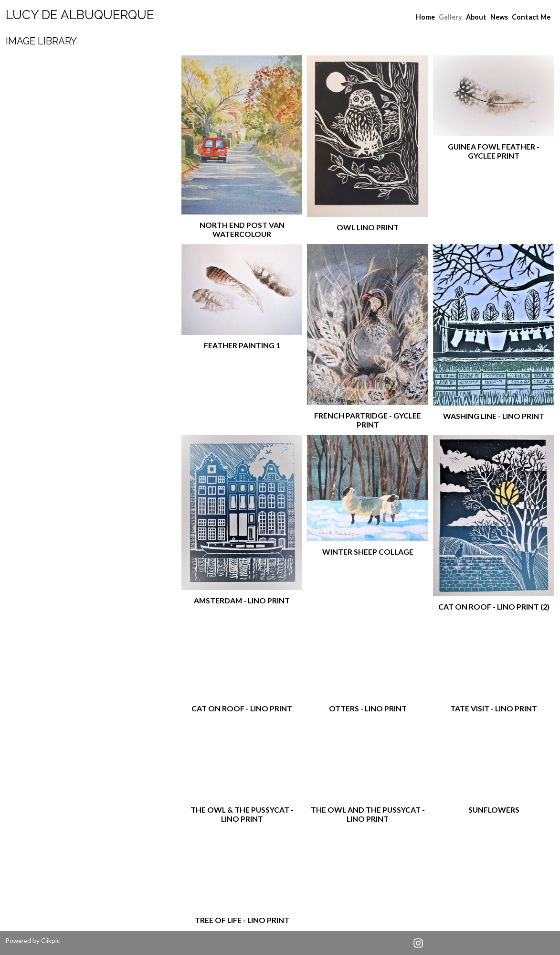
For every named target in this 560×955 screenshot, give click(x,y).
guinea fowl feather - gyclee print (494, 151)
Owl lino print (368, 227)
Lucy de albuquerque (80, 15)
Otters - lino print (368, 708)
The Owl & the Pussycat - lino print (242, 814)
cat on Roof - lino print (242, 708)
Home (425, 17)
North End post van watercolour (242, 229)
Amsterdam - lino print (242, 600)
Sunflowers (494, 810)
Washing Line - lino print (494, 416)
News (499, 17)
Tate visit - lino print (494, 708)
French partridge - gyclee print (368, 420)
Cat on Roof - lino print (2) (494, 606)
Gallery (450, 17)
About (476, 17)
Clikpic (50, 941)
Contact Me (531, 17)
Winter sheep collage (368, 552)
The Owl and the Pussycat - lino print (368, 814)
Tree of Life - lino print (242, 920)
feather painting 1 (242, 345)
